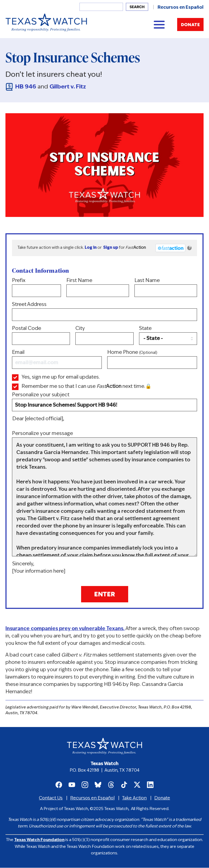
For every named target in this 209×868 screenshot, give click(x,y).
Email (57, 359)
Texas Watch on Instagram (85, 785)
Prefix (36, 288)
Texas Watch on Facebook (59, 785)
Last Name (166, 288)
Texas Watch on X (137, 785)
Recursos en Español (181, 8)
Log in (91, 248)
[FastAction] (170, 248)
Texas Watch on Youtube (72, 785)
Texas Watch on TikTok (124, 785)
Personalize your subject (104, 402)
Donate (190, 25)
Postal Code (41, 335)
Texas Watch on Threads (111, 785)
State (168, 335)
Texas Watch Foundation (39, 840)
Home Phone (152, 359)
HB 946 (26, 87)
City (104, 335)
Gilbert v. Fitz (68, 87)
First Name (98, 288)
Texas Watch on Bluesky (98, 785)
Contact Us (51, 798)
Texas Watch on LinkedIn (150, 785)
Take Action (134, 798)
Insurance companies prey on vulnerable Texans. (65, 629)
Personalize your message (104, 494)
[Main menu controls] (159, 24)
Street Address (104, 312)
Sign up (111, 248)
